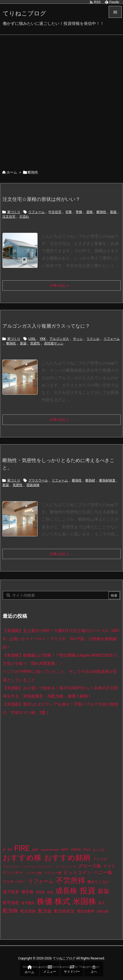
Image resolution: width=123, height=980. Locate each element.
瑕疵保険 (33, 485)
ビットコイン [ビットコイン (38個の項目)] (78, 872)
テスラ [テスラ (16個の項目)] (109, 866)
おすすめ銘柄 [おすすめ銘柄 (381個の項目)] (67, 858)
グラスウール (38, 480)
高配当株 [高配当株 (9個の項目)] (103, 911)
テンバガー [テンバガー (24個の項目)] (13, 873)
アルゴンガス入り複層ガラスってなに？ (46, 326)
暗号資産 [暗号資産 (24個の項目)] (11, 903)
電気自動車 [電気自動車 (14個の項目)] (86, 911)
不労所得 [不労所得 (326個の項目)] (71, 881)
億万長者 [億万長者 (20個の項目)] (11, 892)
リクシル (93, 339)
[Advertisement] (61, 99)
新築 (113, 212)
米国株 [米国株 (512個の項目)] (84, 901)
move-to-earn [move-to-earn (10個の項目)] (50, 850)
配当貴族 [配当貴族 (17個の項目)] (28, 911)
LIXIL (32, 339)
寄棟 (79, 212)
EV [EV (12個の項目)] (10, 850)
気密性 (35, 343)
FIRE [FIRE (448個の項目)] (22, 848)
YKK (43, 339)
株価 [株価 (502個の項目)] (45, 901)
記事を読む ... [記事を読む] (62, 285)
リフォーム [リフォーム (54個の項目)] (41, 881)
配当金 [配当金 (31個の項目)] (45, 911)
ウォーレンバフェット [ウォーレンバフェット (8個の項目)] (38, 867)
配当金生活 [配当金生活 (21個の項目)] (64, 911)
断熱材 (90, 480)
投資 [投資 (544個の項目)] (88, 891)
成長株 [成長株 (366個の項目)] (66, 891)
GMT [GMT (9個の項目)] (35, 850)
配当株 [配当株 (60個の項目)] (10, 911)
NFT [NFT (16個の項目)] (65, 849)
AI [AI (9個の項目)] (4, 850)
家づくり (14, 212)
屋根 (89, 212)
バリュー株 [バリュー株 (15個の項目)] (53, 873)
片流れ (24, 217)
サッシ (78, 339)
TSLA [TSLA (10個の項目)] (87, 850)
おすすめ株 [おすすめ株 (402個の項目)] (22, 858)
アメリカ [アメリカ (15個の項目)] (100, 859)
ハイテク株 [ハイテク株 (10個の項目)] (34, 873)
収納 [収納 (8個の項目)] (50, 892)
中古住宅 (55, 212)
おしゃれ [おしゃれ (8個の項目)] (99, 850)
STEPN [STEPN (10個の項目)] (76, 850)
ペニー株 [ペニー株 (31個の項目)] (103, 873)
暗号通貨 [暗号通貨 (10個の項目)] (28, 903)
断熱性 (101, 212)
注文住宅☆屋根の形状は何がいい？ (41, 199)
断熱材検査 (107, 480)
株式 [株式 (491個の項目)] (62, 901)
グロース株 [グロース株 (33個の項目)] (90, 866)
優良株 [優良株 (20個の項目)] (27, 892)
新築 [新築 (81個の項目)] (104, 891)
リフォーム (36, 212)
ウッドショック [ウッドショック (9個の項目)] (66, 867)
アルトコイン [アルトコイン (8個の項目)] (12, 867)
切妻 (69, 212)
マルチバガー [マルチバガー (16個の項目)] (14, 882)
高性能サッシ (54, 343)
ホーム (12, 172)
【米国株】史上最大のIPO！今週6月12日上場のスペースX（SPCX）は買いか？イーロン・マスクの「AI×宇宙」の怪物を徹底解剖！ (61, 639)
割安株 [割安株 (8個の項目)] (40, 892)
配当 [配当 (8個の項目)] (102, 903)
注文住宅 (9, 217)
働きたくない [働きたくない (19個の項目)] (99, 882)
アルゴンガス (59, 339)
